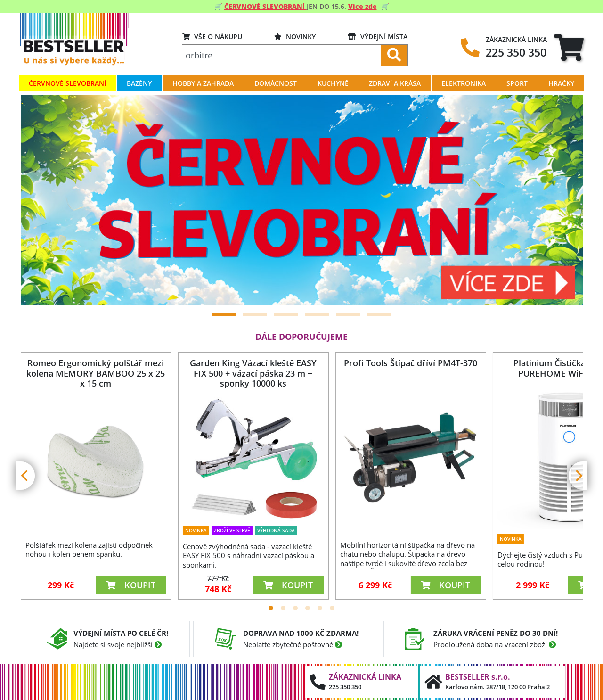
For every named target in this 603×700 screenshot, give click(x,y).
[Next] (564, 200)
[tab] (569, 47)
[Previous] (40, 200)
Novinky (295, 37)
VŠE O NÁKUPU (212, 37)
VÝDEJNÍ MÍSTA (378, 37)
